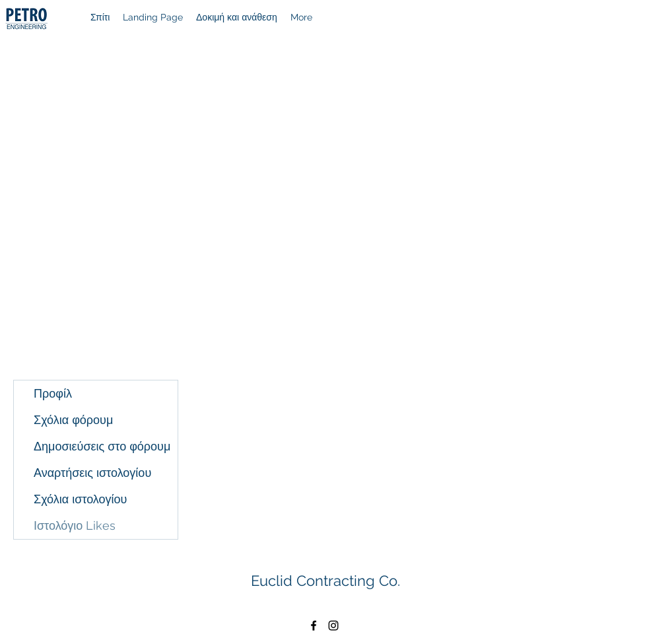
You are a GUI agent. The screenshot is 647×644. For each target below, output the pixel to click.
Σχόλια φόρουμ (73, 420)
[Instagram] (333, 626)
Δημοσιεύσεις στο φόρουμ (102, 446)
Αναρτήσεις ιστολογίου (92, 473)
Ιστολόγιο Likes (75, 525)
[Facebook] (314, 626)
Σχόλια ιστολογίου (80, 499)
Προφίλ (53, 393)
